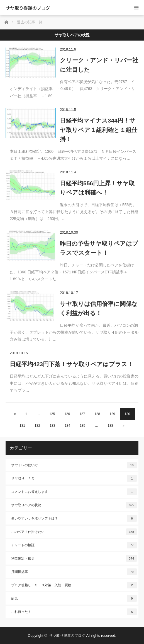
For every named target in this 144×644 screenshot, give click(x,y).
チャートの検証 (74, 545)
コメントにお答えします (74, 492)
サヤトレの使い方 (74, 465)
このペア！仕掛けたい (74, 532)
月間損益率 (74, 572)
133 (52, 426)
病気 (74, 598)
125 (52, 414)
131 (22, 426)
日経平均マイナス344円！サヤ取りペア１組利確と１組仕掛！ (99, 130)
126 (67, 414)
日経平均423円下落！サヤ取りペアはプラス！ (71, 364)
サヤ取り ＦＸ (74, 478)
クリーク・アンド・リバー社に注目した (99, 65)
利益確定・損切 (74, 558)
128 (97, 414)
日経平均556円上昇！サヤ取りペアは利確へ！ (97, 188)
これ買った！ (74, 612)
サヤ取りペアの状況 (74, 505)
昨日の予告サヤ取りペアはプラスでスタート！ (99, 248)
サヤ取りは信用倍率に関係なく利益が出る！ (99, 309)
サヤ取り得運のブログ (28, 8)
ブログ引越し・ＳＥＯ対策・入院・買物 (74, 585)
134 (67, 426)
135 (82, 426)
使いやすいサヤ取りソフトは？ (74, 518)
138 (110, 426)
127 (82, 414)
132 (37, 426)
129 (112, 414)
